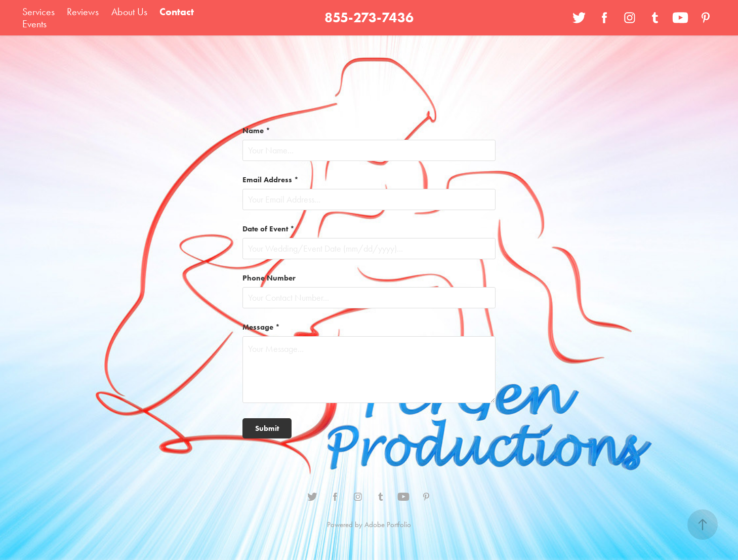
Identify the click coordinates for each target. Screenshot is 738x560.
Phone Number (269, 278)
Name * (256, 131)
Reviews (83, 12)
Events (34, 24)
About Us (129, 12)
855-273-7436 (369, 17)
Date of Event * (269, 229)
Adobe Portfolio (388, 525)
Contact (177, 12)
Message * (261, 327)
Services (38, 12)
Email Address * (271, 180)
